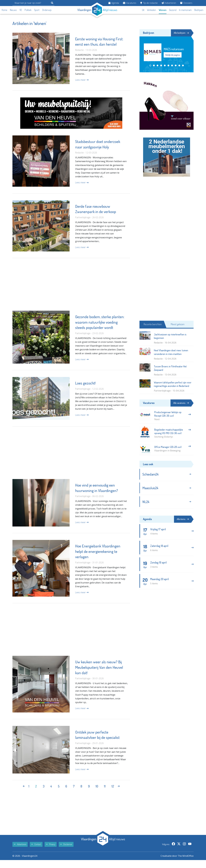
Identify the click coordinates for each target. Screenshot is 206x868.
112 (21, 10)
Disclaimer (66, 852)
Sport (37, 10)
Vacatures (130, 3)
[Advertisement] (71, 287)
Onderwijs (47, 10)
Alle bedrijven (181, 33)
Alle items (183, 520)
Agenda (114, 3)
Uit (143, 10)
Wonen (163, 10)
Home (4, 10)
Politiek (28, 10)
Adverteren (169, 3)
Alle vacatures (181, 403)
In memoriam (185, 10)
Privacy (51, 852)
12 (113, 794)
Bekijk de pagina (173, 55)
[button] (150, 65)
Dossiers (186, 3)
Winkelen (151, 10)
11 (105, 794)
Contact (36, 852)
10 (97, 794)
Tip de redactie (149, 3)
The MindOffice (186, 864)
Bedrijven (199, 10)
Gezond (173, 10)
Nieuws (13, 10)
